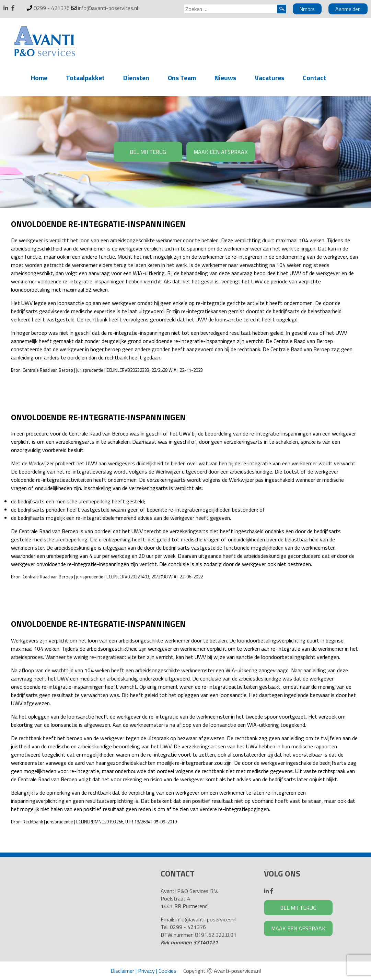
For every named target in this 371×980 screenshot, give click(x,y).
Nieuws (225, 78)
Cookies (167, 971)
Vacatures (269, 78)
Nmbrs (307, 9)
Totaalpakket (85, 78)
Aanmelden (348, 9)
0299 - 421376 (52, 8)
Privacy (146, 971)
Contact (314, 78)
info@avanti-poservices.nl (108, 8)
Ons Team (182, 78)
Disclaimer (122, 971)
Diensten (136, 78)
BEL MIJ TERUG (148, 152)
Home (39, 78)
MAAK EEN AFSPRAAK (221, 152)
